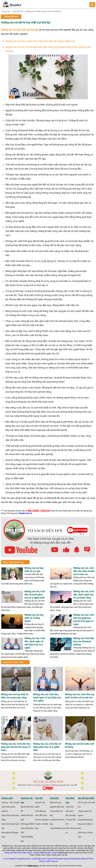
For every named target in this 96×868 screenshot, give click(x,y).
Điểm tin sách (56, 802)
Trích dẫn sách (41, 815)
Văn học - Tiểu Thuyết (11, 802)
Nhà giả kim (6, 832)
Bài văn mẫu (71, 815)
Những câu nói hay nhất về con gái (34, 569)
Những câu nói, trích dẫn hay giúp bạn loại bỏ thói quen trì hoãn (84, 619)
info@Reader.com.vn (66, 853)
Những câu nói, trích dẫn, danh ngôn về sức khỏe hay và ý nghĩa (35, 643)
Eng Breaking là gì (85, 820)
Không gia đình (28, 824)
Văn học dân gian (42, 820)
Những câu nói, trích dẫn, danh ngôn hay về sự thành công (84, 594)
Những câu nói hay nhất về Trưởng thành (34, 618)
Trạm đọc (70, 807)
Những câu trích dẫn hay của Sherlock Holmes (84, 641)
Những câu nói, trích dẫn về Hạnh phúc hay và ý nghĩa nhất (35, 594)
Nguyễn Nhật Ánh (57, 807)
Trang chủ (6, 11)
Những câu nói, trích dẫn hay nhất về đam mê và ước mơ (84, 571)
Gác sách (69, 811)
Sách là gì (82, 832)
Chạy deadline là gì (57, 828)
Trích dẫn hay (18, 11)
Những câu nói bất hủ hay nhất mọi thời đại (43, 11)
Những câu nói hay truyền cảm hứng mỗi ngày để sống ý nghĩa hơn (40, 41)
